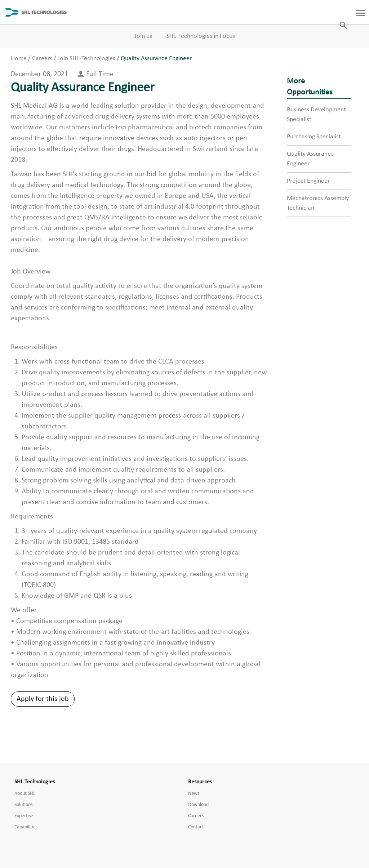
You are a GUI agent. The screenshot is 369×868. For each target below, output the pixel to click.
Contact (196, 827)
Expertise (24, 816)
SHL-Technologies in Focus (201, 36)
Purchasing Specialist (314, 137)
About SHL (25, 794)
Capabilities (26, 827)
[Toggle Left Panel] (356, 12)
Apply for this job (43, 699)
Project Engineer (308, 181)
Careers (196, 816)
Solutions (23, 805)
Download (198, 805)
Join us (143, 36)
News (194, 794)
